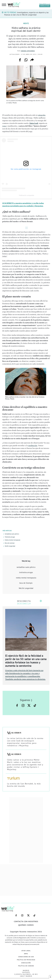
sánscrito (42, 115)
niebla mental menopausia (26, 578)
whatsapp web (26, 60)
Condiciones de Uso (26, 957)
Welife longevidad (10, 546)
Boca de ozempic (10, 543)
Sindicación (26, 963)
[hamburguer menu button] (4, 5)
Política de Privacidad (26, 960)
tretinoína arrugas (26, 572)
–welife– (35, 705)
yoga (4, 126)
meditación (33, 446)
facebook (20, 59)
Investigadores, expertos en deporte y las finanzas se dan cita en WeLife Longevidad (26, 14)
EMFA (26, 954)
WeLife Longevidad (26, 588)
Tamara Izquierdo (28, 51)
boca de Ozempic (26, 583)
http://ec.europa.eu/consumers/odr (28, 944)
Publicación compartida (26, 195)
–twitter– (29, 705)
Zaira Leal (34, 123)
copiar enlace (32, 60)
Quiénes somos (26, 925)
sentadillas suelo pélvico (26, 567)
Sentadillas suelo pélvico (12, 534)
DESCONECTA (24, 601)
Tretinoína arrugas (10, 537)
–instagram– (23, 705)
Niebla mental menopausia (12, 540)
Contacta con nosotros (26, 921)
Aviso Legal (26, 951)
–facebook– (17, 705)
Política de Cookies (26, 966)
